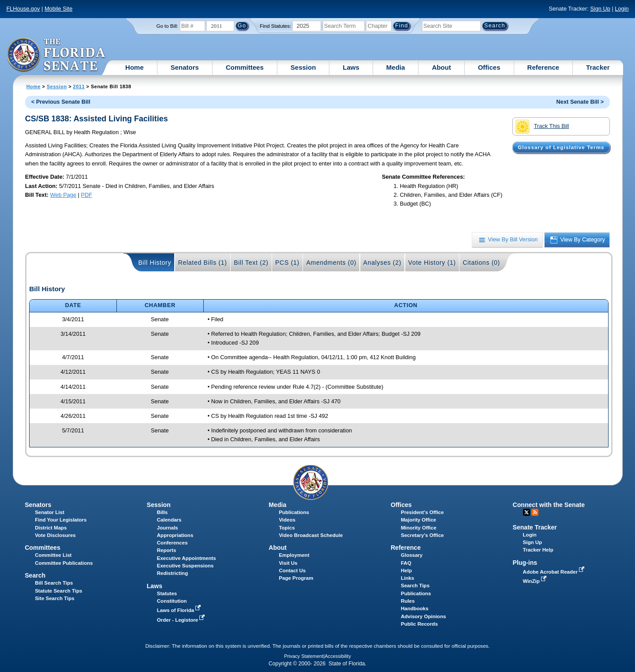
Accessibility (338, 656)
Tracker (598, 67)
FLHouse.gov (23, 9)
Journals (168, 528)
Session (303, 67)
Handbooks (415, 608)
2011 (79, 86)
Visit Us (288, 563)
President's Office (422, 512)
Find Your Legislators (61, 520)
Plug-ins (525, 563)
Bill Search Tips (54, 583)
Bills (162, 512)
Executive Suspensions (185, 566)
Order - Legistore (182, 620)
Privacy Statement (304, 656)
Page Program (296, 578)
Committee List (53, 555)
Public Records (419, 624)
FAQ (406, 563)
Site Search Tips (54, 598)
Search (35, 575)
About (441, 67)
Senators (185, 67)
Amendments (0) (331, 263)
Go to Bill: (167, 26)
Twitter (527, 512)
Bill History (155, 263)
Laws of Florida (180, 610)
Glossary (412, 555)
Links (407, 578)
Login (622, 9)
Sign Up (600, 9)
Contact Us (292, 571)
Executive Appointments (187, 558)
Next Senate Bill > (580, 102)
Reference (543, 67)
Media (396, 67)
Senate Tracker (535, 527)
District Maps (51, 528)
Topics (287, 528)
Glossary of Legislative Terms (561, 147)
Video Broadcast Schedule (311, 535)
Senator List (50, 512)
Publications (294, 512)
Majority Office (418, 520)
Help (406, 571)
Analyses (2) (383, 263)
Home (134, 67)
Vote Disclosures (55, 535)
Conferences (172, 543)
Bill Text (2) (251, 263)
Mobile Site (58, 9)
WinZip (536, 581)
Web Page (63, 195)
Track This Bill (542, 127)
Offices (489, 67)
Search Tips (415, 586)
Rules (408, 601)
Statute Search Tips (58, 591)
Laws (351, 67)
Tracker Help (538, 550)
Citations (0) (481, 263)
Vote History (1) (432, 263)
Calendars (169, 520)
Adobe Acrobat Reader (555, 572)
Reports (167, 550)
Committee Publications (64, 563)
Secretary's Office (422, 535)
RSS (535, 512)
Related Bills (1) (203, 263)
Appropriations (175, 535)
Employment (294, 555)
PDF (86, 195)
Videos (287, 520)
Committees (245, 67)
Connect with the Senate (549, 505)
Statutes (167, 593)
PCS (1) (287, 263)
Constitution (172, 601)
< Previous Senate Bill (61, 102)
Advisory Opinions (423, 616)
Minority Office (419, 528)
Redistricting (172, 573)
